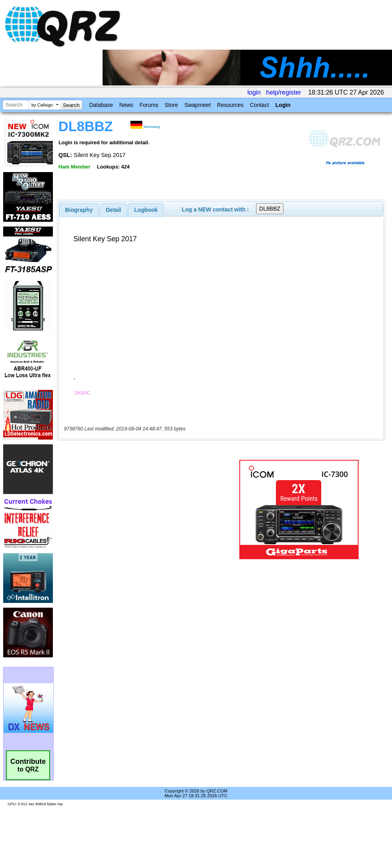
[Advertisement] (141, 510)
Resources (230, 105)
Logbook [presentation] (146, 210)
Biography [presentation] (79, 210)
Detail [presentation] (113, 210)
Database (101, 105)
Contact (259, 105)
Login (283, 105)
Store (171, 105)
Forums (149, 105)
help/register (283, 92)
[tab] (79, 210)
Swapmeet (198, 105)
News (126, 105)
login (254, 92)
